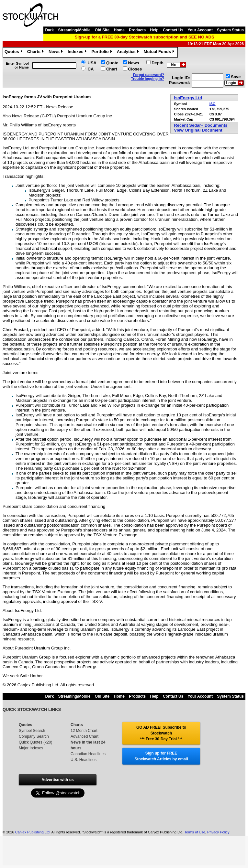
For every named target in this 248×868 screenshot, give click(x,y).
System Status (230, 30)
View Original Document (198, 130)
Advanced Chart (85, 736)
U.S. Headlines (84, 760)
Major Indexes (31, 748)
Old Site (102, 30)
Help (154, 30)
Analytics (129, 52)
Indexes (78, 52)
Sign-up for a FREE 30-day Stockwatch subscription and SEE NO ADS (145, 37)
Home (119, 30)
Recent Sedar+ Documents (201, 125)
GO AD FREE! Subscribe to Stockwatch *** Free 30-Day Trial (161, 733)
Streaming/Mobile (74, 30)
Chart (112, 69)
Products (137, 30)
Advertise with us (57, 780)
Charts (36, 52)
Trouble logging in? (148, 79)
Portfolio (102, 52)
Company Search (34, 736)
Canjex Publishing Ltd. (33, 832)
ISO (213, 104)
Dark (49, 30)
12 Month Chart (84, 731)
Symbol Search (32, 731)
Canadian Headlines (88, 754)
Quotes (14, 52)
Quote (112, 63)
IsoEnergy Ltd (188, 98)
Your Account (200, 30)
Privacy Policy (218, 832)
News (56, 52)
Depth (158, 63)
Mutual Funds (160, 52)
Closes (135, 69)
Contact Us (173, 30)
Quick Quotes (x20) (35, 742)
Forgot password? (149, 75)
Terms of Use (195, 832)
